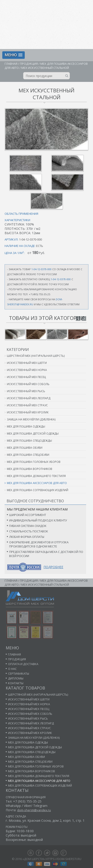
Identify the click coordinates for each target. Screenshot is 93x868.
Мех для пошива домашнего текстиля (36, 476)
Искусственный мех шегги (27, 363)
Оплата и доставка (23, 664)
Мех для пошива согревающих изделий (38, 490)
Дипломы (16, 678)
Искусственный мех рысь (26, 391)
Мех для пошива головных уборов (34, 462)
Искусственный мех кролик (28, 412)
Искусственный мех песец (26, 377)
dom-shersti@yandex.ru (34, 810)
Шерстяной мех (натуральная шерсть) (36, 356)
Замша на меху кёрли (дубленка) (31, 419)
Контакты (16, 683)
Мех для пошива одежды (26, 426)
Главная (11, 64)
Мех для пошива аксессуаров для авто (37, 483)
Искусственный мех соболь (28, 384)
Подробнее (53, 567)
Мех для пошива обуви (25, 448)
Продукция (29, 64)
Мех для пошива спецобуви (28, 455)
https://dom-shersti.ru (63, 859)
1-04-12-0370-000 (41, 269)
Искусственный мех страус (27, 405)
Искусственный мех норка (27, 370)
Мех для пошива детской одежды (33, 434)
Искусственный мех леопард (29, 398)
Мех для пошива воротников (30, 469)
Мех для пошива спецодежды (29, 441)
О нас (12, 669)
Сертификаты (19, 674)
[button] (14, 55)
